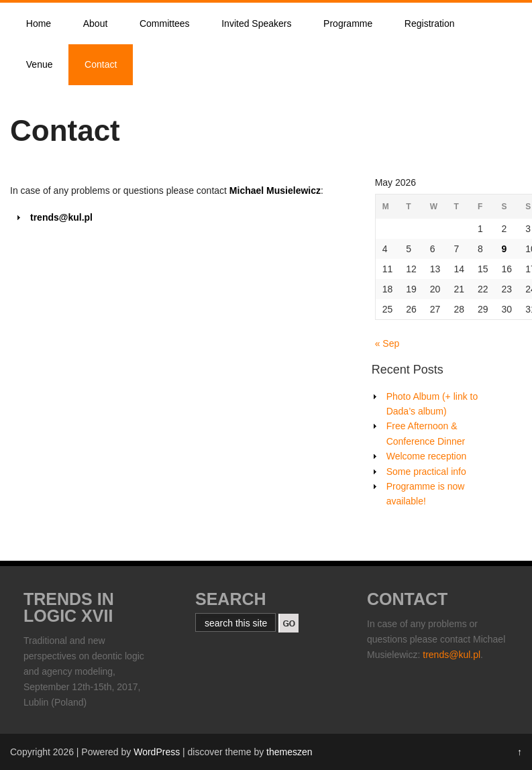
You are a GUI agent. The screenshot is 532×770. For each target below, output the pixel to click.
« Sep (387, 343)
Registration (430, 23)
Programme (348, 23)
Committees (165, 23)
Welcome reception (427, 456)
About (96, 23)
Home (39, 23)
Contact (101, 64)
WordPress (157, 752)
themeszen (289, 752)
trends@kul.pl (451, 655)
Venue (40, 64)
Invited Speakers (256, 23)
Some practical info (426, 472)
